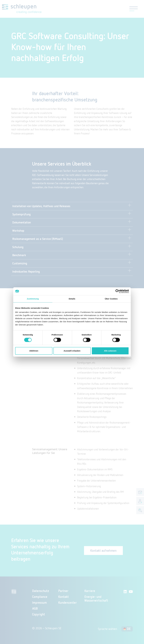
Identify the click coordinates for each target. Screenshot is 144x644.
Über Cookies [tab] (111, 299)
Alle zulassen (110, 351)
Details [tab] (72, 299)
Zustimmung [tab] (33, 299)
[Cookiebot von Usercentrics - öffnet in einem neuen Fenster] (117, 291)
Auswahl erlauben (72, 351)
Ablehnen (34, 351)
